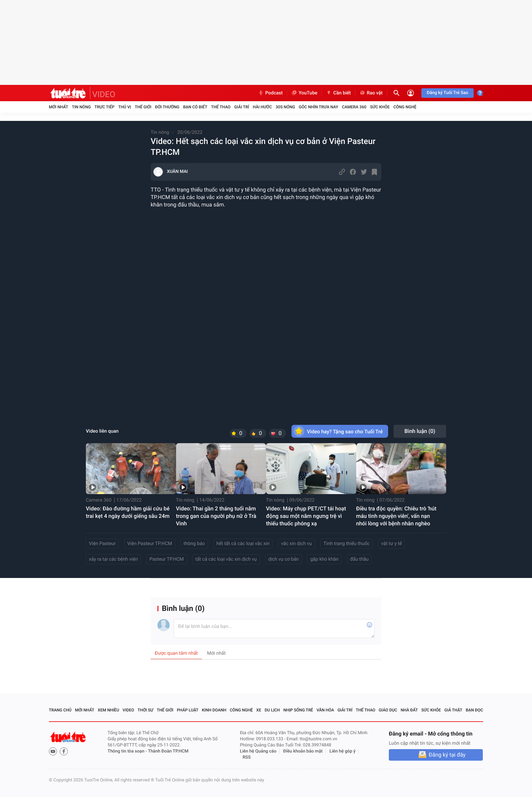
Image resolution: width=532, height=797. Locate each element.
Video (128, 710)
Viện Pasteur (102, 544)
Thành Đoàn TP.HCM (168, 751)
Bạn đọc (474, 710)
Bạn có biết (195, 107)
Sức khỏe (380, 107)
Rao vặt (371, 93)
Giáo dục (388, 710)
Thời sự (146, 710)
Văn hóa (325, 710)
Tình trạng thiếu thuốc (346, 544)
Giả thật (453, 710)
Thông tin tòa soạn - (128, 751)
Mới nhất (59, 107)
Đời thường (167, 107)
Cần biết (338, 93)
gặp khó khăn (324, 559)
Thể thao (221, 107)
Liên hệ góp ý (343, 751)
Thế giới (143, 107)
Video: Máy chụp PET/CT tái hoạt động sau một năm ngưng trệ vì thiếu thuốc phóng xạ (306, 516)
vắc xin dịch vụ (296, 544)
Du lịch (272, 710)
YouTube (304, 93)
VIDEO (104, 94)
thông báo (194, 544)
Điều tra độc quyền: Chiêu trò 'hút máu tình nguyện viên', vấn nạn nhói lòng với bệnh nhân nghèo (396, 516)
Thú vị (125, 107)
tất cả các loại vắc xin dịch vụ (226, 559)
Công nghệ (405, 107)
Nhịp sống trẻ (298, 710)
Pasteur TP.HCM (166, 559)
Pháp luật (188, 710)
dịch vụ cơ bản (284, 559)
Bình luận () (420, 431)
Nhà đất (409, 710)
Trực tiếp (105, 107)
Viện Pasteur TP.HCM (150, 544)
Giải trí (242, 107)
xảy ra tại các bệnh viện (113, 559)
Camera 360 (354, 107)
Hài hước (262, 107)
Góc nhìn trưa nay (319, 107)
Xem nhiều (108, 710)
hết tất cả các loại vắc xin (243, 544)
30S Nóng (285, 107)
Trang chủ (60, 710)
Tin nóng (81, 107)
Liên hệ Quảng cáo (258, 751)
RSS (247, 757)
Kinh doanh (214, 710)
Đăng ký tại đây (447, 755)
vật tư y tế (391, 544)
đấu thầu (359, 559)
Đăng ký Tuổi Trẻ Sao (448, 93)
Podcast (270, 93)
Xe (259, 710)
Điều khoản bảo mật (303, 751)
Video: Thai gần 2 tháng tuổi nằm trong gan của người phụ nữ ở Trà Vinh (216, 516)
